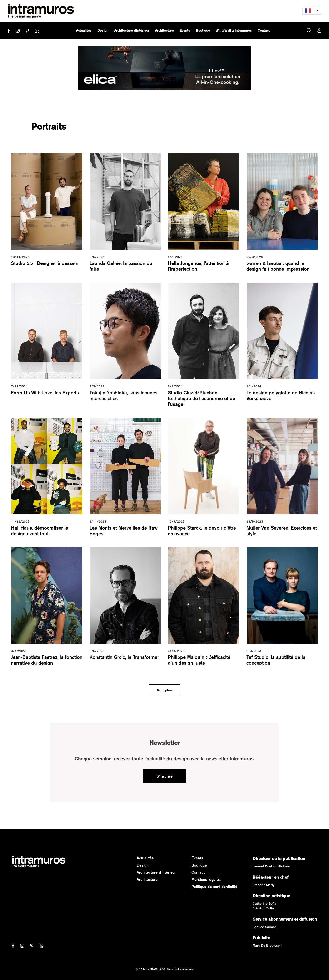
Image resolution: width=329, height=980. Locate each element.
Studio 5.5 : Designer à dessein (45, 263)
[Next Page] (164, 690)
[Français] (312, 11)
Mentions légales (206, 879)
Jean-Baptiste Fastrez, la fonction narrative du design (47, 660)
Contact (198, 872)
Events (197, 858)
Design (143, 865)
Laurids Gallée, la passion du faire (121, 266)
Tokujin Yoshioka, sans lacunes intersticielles (123, 395)
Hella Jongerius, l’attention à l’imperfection (198, 266)
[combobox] (312, 11)
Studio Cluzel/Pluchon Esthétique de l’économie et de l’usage (202, 398)
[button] (103, 31)
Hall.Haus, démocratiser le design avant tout (40, 531)
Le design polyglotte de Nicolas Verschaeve (281, 395)
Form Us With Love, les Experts (45, 393)
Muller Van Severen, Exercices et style (282, 531)
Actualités (145, 858)
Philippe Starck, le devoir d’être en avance (202, 531)
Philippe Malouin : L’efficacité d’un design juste (199, 660)
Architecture (147, 879)
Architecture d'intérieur (156, 872)
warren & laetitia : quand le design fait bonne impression (278, 266)
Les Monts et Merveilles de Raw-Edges (124, 531)
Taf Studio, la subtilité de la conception (276, 660)
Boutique (199, 865)
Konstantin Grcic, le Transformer (124, 657)
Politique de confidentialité (214, 887)
